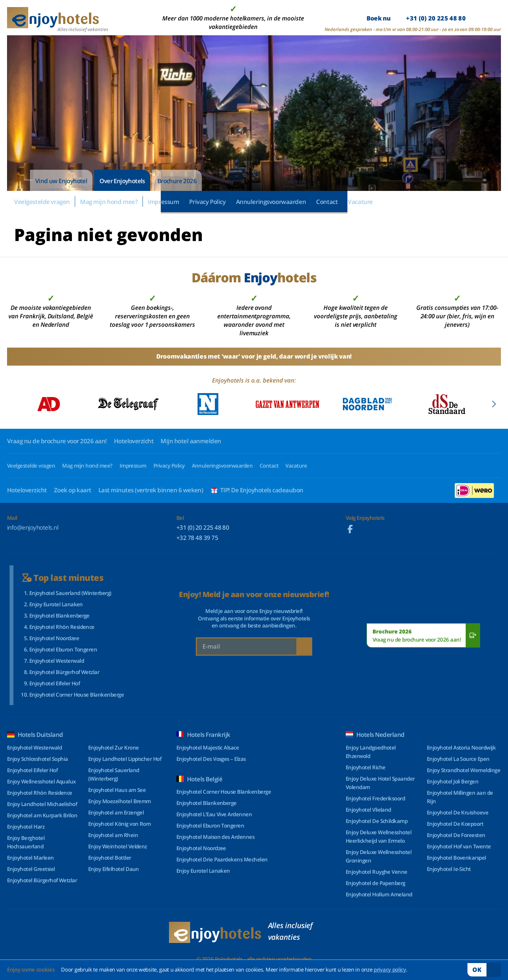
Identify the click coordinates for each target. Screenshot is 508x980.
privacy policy (390, 969)
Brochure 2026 (177, 181)
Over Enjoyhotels (122, 181)
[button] (494, 404)
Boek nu (416, 18)
